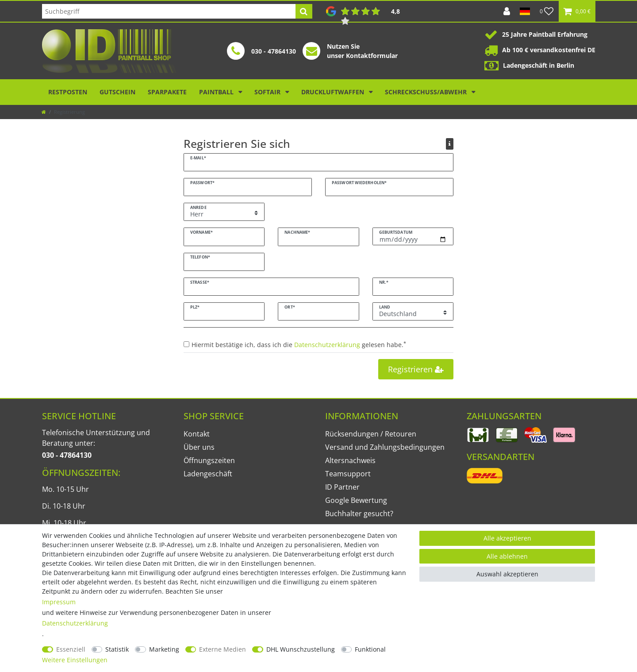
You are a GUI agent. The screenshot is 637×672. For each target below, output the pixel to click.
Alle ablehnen (507, 556)
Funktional (370, 649)
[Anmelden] (507, 11)
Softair (268, 92)
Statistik (117, 649)
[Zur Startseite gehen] (44, 112)
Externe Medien (223, 649)
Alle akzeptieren (507, 538)
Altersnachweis (350, 460)
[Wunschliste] (547, 11)
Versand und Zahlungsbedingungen (385, 447)
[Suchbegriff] (169, 11)
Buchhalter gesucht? (359, 514)
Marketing (164, 649)
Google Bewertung (356, 500)
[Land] (525, 11)
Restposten (68, 92)
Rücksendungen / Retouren (371, 434)
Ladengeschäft (208, 474)
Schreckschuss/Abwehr (427, 92)
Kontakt (197, 434)
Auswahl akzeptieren (507, 574)
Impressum (59, 602)
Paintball (217, 92)
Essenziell (71, 649)
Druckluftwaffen (334, 92)
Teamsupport (348, 474)
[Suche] (304, 11)
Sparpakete (167, 92)
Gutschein (117, 92)
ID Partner (342, 487)
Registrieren (416, 369)
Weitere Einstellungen (75, 660)
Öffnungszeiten (209, 460)
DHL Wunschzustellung (301, 649)
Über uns (199, 447)
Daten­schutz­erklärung (75, 623)
